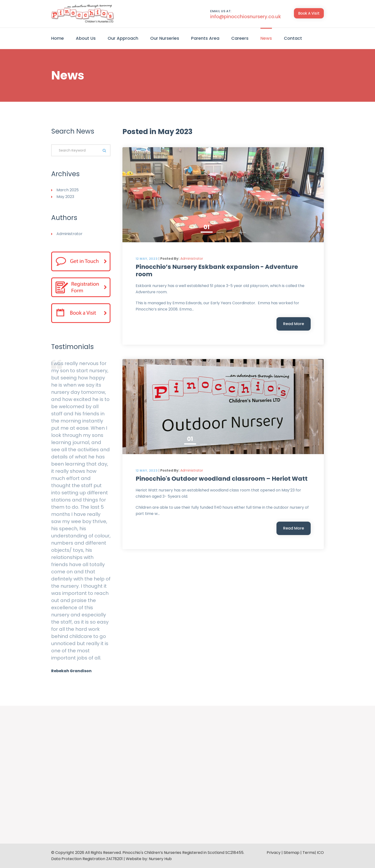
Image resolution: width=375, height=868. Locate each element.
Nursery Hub (160, 859)
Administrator (192, 259)
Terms (309, 853)
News (266, 38)
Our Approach (123, 38)
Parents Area (205, 38)
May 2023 (65, 197)
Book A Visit (309, 13)
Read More (294, 324)
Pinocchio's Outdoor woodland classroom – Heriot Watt (222, 479)
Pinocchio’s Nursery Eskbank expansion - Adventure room (217, 271)
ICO (320, 853)
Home (58, 38)
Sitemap (292, 853)
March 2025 (68, 190)
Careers (240, 38)
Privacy (274, 853)
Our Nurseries (165, 38)
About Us (86, 38)
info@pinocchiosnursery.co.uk (246, 17)
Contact (293, 38)
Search (105, 150)
